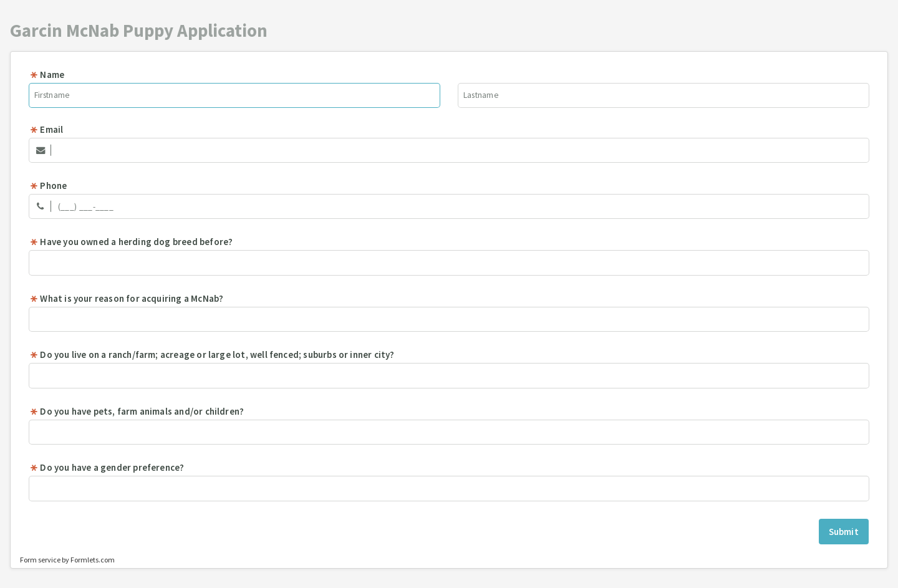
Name (47, 75)
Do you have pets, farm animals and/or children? (137, 411)
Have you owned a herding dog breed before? (131, 242)
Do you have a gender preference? (107, 467)
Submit (844, 532)
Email (46, 129)
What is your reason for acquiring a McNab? (126, 298)
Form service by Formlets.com (67, 560)
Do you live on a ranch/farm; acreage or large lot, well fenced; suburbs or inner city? (212, 354)
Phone (48, 186)
